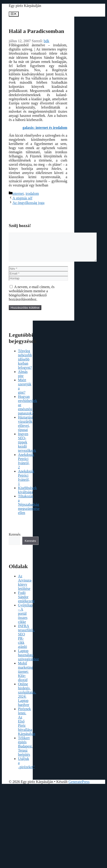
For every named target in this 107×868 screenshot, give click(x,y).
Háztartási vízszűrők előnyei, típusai (25, 429)
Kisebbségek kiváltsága (27, 495)
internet (18, 193)
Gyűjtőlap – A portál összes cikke (25, 619)
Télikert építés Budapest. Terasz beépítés (25, 752)
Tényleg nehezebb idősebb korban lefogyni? (25, 365)
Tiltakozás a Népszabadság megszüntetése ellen (29, 510)
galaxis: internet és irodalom (45, 128)
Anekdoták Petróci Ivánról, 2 (26, 466)
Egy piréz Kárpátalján (25, 6)
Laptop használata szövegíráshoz (28, 660)
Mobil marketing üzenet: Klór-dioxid (25, 677)
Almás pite (23, 379)
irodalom (32, 193)
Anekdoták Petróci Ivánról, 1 (26, 483)
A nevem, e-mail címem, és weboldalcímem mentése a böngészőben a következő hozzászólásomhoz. (32, 299)
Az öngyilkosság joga (28, 203)
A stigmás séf (22, 198)
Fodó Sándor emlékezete (26, 602)
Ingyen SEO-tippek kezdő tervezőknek (27, 448)
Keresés (15, 540)
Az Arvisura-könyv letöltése (25, 588)
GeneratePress (79, 787)
